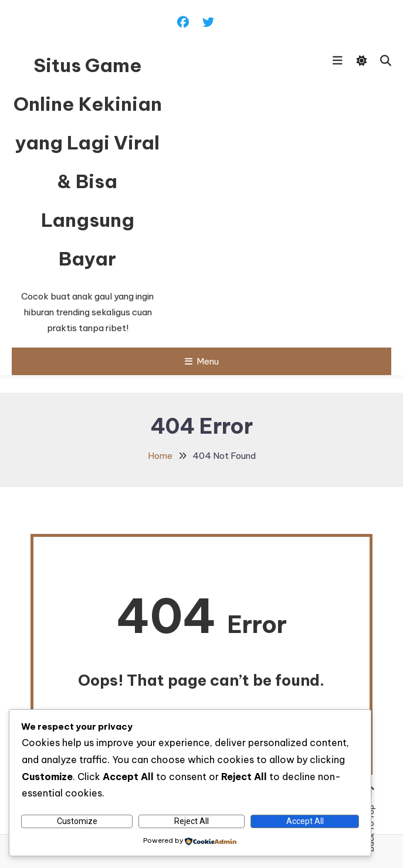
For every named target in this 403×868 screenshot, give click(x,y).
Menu (202, 361)
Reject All (192, 821)
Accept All (305, 821)
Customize (77, 821)
